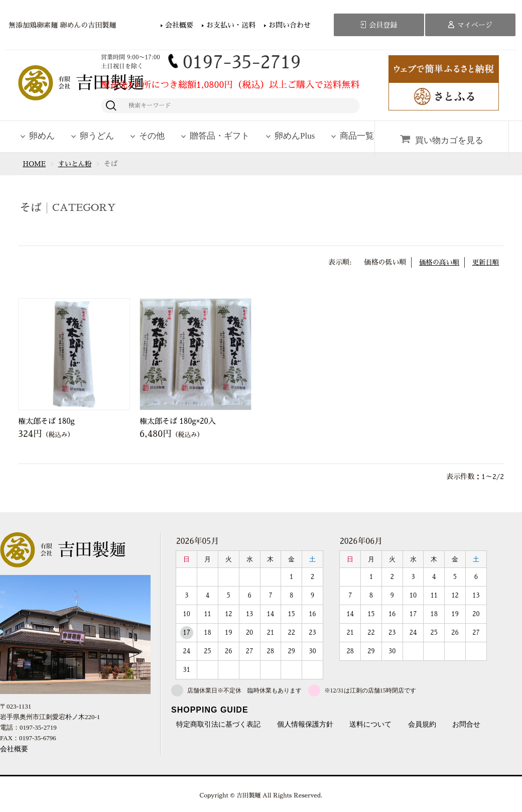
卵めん (42, 136)
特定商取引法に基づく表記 (218, 725)
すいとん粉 (77, 164)
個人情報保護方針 (305, 725)
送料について (370, 725)
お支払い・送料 (231, 25)
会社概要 (179, 25)
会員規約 (422, 725)
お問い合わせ (290, 25)
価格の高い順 (437, 262)
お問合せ (466, 725)
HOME (35, 164)
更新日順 (485, 262)
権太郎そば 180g (46, 421)
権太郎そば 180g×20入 (178, 421)
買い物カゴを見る (449, 140)
